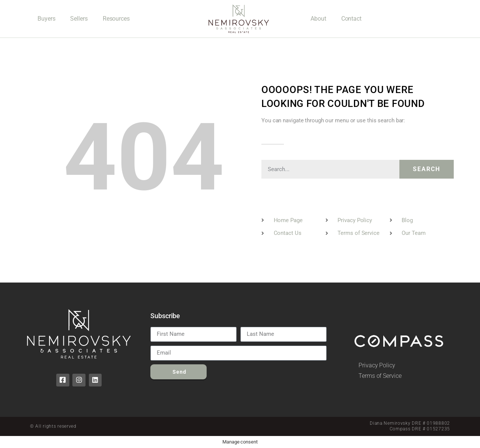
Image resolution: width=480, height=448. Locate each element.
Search (427, 169)
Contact (351, 19)
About (318, 19)
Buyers (46, 19)
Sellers (79, 19)
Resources (116, 19)
